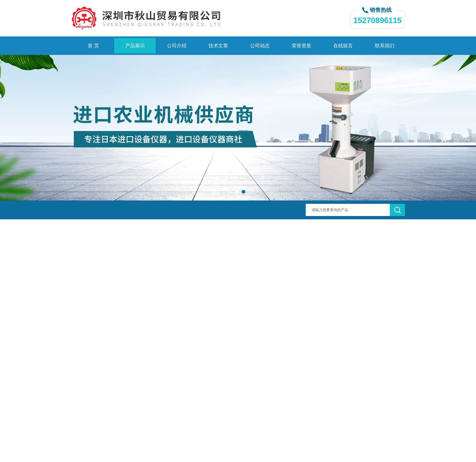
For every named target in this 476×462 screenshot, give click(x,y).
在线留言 (343, 46)
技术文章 (218, 46)
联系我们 (385, 46)
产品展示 (135, 46)
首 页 (93, 46)
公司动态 (260, 46)
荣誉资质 (301, 46)
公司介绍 (177, 46)
